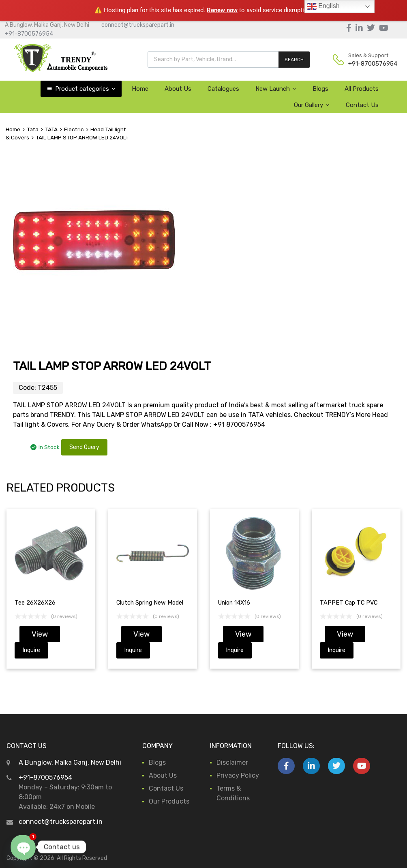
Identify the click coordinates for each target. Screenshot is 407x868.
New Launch (276, 89)
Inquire (31, 650)
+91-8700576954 (29, 34)
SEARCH (294, 60)
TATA (51, 129)
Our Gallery (312, 105)
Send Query (84, 447)
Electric (74, 129)
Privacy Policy (238, 775)
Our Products (169, 801)
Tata (33, 129)
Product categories (85, 89)
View (40, 634)
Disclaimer (232, 762)
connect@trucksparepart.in (138, 25)
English (323, 6)
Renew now (222, 10)
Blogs (320, 89)
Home (140, 89)
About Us (178, 89)
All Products (362, 89)
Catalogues (223, 89)
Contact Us (362, 105)
